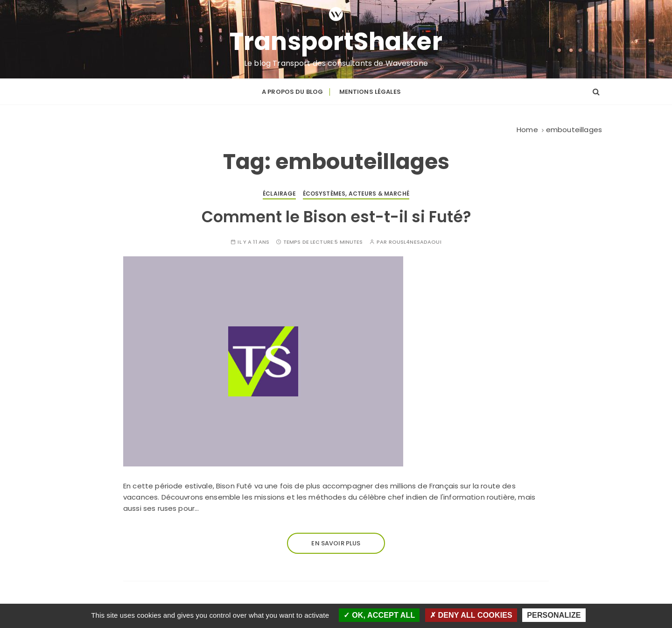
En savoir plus (336, 543)
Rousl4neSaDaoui (415, 242)
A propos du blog (292, 92)
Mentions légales (370, 92)
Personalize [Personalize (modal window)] (554, 615)
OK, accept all (379, 615)
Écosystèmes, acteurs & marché (356, 194)
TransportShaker (336, 42)
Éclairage (279, 194)
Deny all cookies (471, 615)
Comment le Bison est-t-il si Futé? (336, 217)
